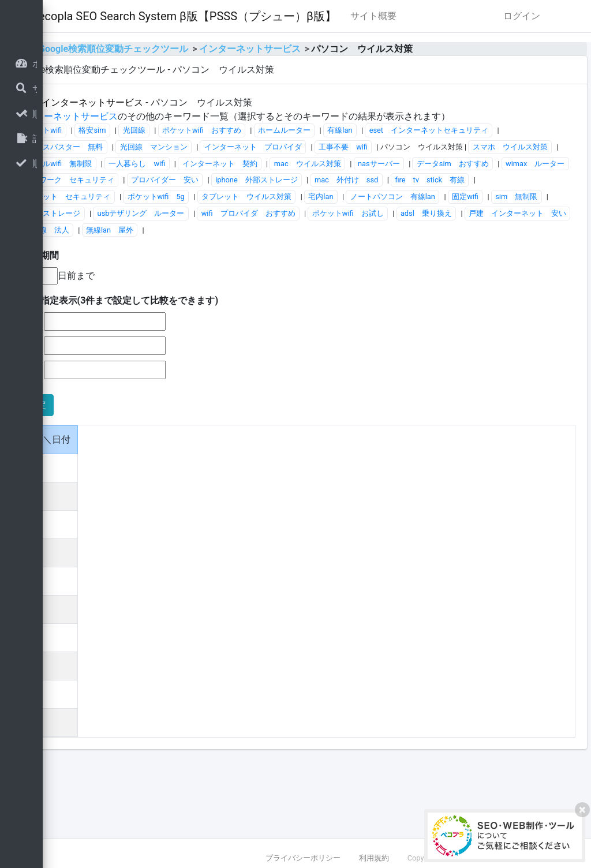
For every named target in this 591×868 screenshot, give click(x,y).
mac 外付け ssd (295, 250)
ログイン (522, 39)
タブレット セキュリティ (476, 250)
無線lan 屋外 (521, 300)
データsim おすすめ (201, 233)
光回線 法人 (458, 300)
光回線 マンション (434, 184)
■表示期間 (182, 326)
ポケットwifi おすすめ (345, 167)
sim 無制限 (186, 283)
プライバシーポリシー (303, 858)
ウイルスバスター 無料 (342, 184)
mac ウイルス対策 (451, 217)
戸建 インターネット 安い (370, 300)
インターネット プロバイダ (213, 201)
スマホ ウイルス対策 (470, 201)
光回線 (278, 167)
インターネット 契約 (364, 217)
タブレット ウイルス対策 (283, 267)
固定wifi (502, 267)
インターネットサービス (394, 72)
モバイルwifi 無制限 (200, 217)
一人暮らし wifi (281, 217)
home (161, 72)
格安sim (236, 167)
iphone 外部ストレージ (206, 250)
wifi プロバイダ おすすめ (452, 283)
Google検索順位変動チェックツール (258, 72)
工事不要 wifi (303, 201)
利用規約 (374, 858)
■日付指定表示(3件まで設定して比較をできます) (261, 371)
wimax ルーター (283, 233)
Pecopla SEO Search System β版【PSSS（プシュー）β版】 (328, 16)
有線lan (484, 167)
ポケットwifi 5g (193, 267)
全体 (170, 126)
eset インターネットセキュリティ (224, 184)
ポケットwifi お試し (200, 300)
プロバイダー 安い (470, 233)
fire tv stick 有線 (379, 250)
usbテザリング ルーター (344, 283)
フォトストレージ (253, 283)
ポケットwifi (185, 167)
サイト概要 (518, 16)
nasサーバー (523, 217)
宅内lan (358, 267)
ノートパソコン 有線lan (430, 267)
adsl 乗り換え (278, 300)
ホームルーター (429, 167)
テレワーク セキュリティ (375, 233)
